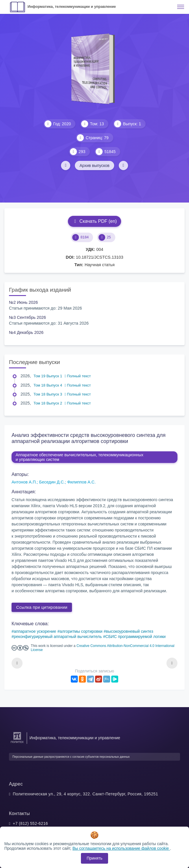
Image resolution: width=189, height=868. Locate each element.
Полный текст (78, 376)
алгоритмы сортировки (81, 631)
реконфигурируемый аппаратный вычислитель (58, 637)
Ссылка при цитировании (42, 607)
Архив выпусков (94, 165)
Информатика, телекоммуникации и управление (72, 7)
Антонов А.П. (24, 482)
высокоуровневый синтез (129, 631)
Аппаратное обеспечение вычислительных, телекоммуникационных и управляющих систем (79, 457)
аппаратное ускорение (35, 631)
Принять (95, 858)
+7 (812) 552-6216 (30, 823)
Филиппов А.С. (81, 482)
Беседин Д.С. (52, 482)
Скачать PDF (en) (94, 221)
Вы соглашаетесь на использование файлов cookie (121, 848)
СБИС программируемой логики (136, 637)
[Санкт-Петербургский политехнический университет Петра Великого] (17, 743)
